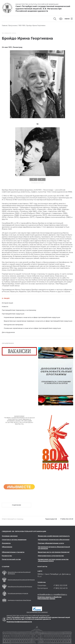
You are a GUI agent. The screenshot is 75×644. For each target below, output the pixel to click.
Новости (5, 307)
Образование (7, 547)
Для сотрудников (8, 332)
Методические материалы (13, 325)
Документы (6, 543)
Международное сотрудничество (51, 556)
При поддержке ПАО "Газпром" (37, 612)
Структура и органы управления (14, 540)
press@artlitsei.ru (60, 594)
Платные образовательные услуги (51, 543)
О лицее (6, 298)
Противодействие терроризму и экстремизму (19, 310)
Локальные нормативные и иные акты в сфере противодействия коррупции (32, 328)
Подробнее (17, 505)
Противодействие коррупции (13, 314)
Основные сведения (10, 536)
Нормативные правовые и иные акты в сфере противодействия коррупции (32, 317)
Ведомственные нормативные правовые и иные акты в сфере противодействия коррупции (38, 321)
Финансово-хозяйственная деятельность (54, 536)
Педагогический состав (11, 559)
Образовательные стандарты (13, 552)
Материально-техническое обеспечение (54, 540)
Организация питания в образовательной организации (54, 548)
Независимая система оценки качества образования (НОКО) (53, 560)
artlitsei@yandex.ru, (45, 594)
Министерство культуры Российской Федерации (37, 4)
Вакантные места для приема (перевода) (54, 552)
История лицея (7, 303)
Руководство (7, 556)
